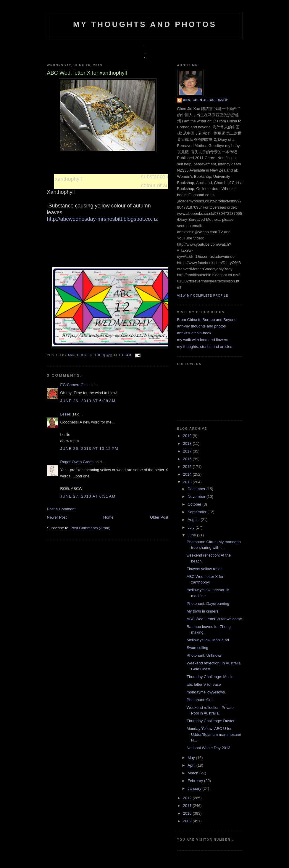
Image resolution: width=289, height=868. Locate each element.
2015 (188, 467)
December (197, 489)
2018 (188, 443)
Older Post (159, 517)
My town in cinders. (203, 611)
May (192, 758)
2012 (188, 798)
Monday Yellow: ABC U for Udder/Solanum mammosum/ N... (214, 734)
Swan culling (197, 648)
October (195, 504)
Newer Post (57, 517)
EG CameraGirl (74, 385)
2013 (188, 482)
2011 (188, 806)
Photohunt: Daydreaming (208, 604)
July (192, 527)
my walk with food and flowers (203, 340)
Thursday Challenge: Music (210, 677)
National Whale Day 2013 (208, 748)
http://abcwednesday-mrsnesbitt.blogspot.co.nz (102, 219)
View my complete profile (203, 296)
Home (108, 517)
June (192, 535)
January (195, 788)
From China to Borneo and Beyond (207, 320)
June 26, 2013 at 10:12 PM (89, 449)
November (197, 497)
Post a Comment (61, 509)
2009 (188, 821)
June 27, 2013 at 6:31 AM (88, 496)
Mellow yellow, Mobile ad (208, 640)
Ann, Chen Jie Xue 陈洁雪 (91, 355)
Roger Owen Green (77, 462)
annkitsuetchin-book (194, 333)
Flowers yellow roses (205, 569)
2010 (188, 813)
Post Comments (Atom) (90, 528)
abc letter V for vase (204, 684)
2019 (188, 436)
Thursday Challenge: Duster (211, 721)
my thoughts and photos (145, 24)
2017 (188, 451)
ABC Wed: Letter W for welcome (214, 619)
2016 (188, 459)
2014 (188, 474)
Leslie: (66, 414)
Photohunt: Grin (200, 700)
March (193, 773)
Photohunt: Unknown (205, 655)
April (192, 765)
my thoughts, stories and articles (205, 347)
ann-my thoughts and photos (202, 326)
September (197, 512)
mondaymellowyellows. (206, 692)
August (194, 520)
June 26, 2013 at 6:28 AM (88, 401)
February (196, 781)
